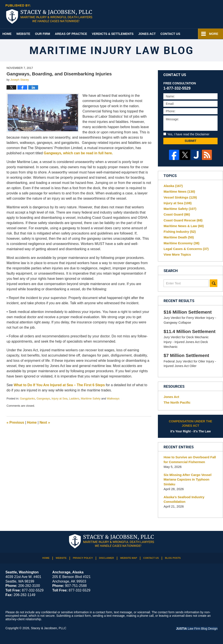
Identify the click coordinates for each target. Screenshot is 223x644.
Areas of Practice (71, 34)
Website (23, 34)
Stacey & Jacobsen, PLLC (49, 628)
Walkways (113, 398)
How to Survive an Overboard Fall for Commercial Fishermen (190, 460)
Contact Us (170, 34)
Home (7, 34)
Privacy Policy (83, 558)
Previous (15, 422)
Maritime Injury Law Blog (49, 14)
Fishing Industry (180, 232)
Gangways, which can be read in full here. (79, 153)
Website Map (129, 558)
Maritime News (179, 191)
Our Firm (43, 34)
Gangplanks (27, 398)
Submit (191, 141)
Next (45, 422)
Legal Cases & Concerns (186, 249)
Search (214, 283)
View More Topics (177, 254)
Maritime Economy (181, 243)
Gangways (43, 398)
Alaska (173, 186)
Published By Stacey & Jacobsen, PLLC (198, 14)
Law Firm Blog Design (197, 629)
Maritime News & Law (184, 226)
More (214, 34)
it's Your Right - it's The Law (190, 426)
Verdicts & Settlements (113, 34)
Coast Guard (177, 214)
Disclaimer (106, 558)
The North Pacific (177, 402)
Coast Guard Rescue (183, 220)
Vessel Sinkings (180, 197)
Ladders (74, 398)
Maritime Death (179, 237)
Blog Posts (173, 558)
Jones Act (147, 34)
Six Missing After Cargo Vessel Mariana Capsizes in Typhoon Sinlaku (188, 480)
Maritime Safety (91, 398)
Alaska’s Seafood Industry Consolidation (184, 499)
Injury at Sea (60, 398)
